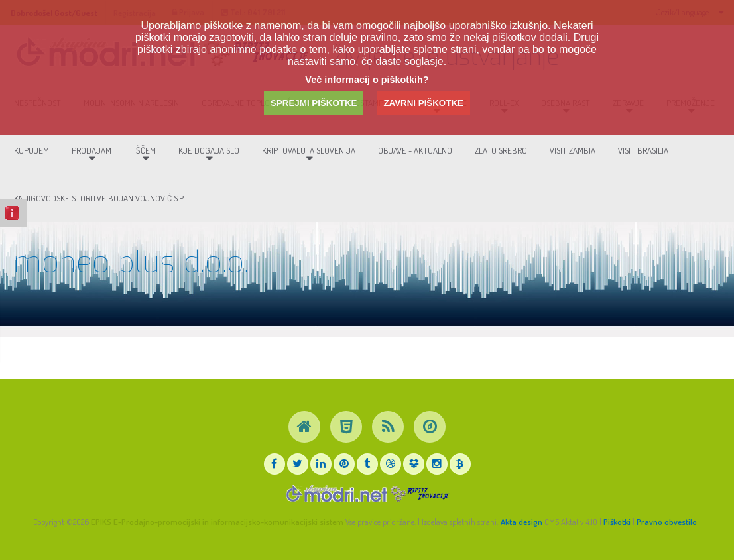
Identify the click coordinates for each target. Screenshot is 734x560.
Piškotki (617, 522)
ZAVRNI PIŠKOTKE (423, 103)
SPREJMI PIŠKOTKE (314, 103)
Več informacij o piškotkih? (367, 80)
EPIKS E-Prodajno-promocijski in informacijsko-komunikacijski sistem (217, 522)
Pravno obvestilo (667, 522)
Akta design (521, 522)
